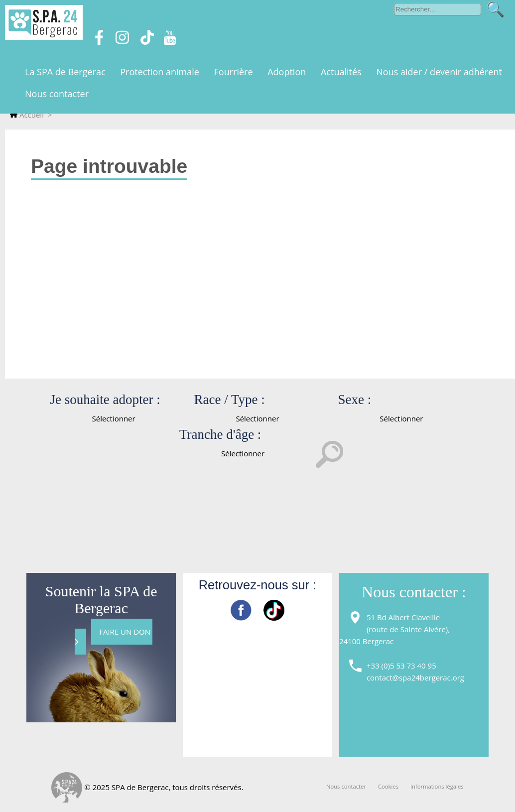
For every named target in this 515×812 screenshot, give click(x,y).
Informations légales (437, 786)
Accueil (27, 115)
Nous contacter (346, 786)
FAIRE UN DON (114, 636)
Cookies (388, 786)
